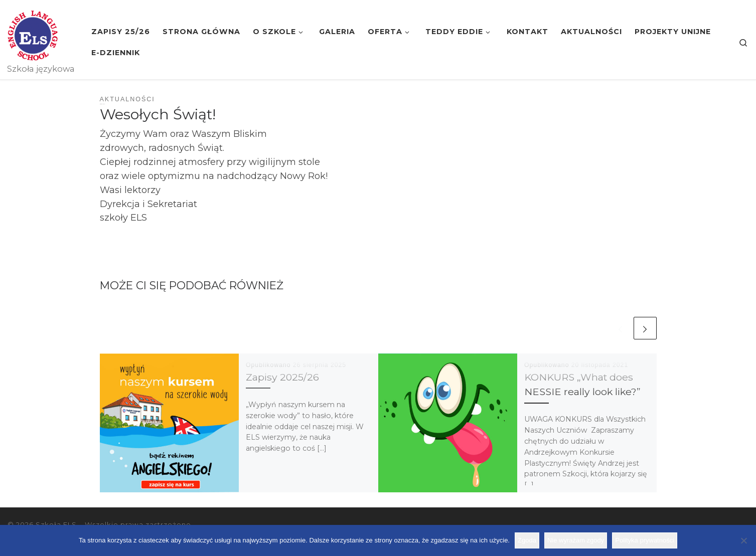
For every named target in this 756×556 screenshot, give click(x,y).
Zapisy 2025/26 (282, 377)
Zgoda (527, 540)
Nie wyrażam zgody (576, 540)
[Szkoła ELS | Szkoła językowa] (33, 34)
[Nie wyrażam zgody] (743, 540)
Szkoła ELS (56, 524)
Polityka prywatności (645, 540)
